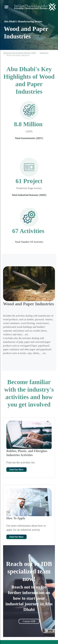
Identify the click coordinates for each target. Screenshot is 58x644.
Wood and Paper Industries (18, 55)
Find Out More (16, 470)
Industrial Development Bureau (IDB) (20, 53)
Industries (44, 53)
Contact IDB (29, 621)
